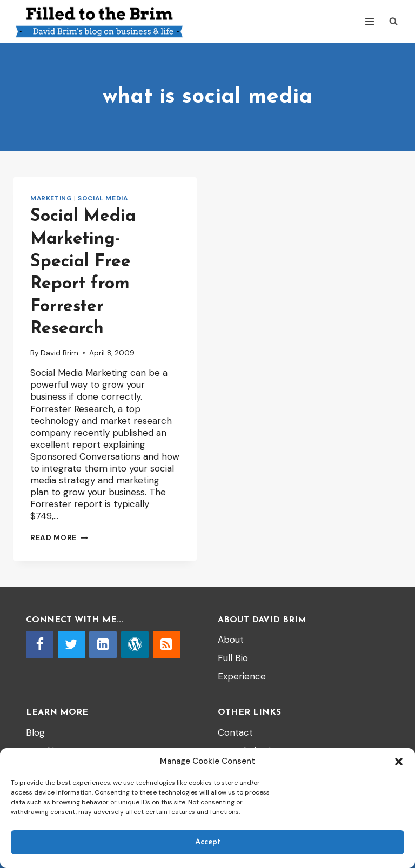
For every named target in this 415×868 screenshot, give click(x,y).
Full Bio (233, 658)
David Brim (59, 353)
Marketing (51, 198)
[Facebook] (40, 645)
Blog (35, 732)
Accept (208, 842)
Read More (59, 538)
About (231, 640)
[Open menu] (369, 21)
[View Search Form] (393, 22)
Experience (242, 676)
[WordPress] (135, 645)
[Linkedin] (103, 645)
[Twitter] (72, 645)
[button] (399, 762)
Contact (235, 732)
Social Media (103, 198)
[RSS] (167, 645)
